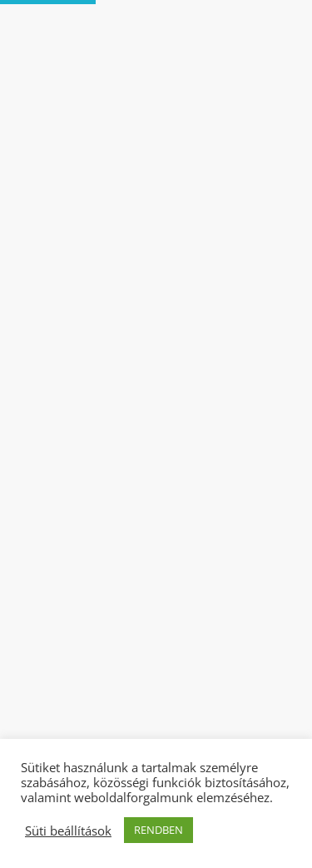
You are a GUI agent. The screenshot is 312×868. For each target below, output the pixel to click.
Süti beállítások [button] (68, 831)
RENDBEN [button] (158, 830)
